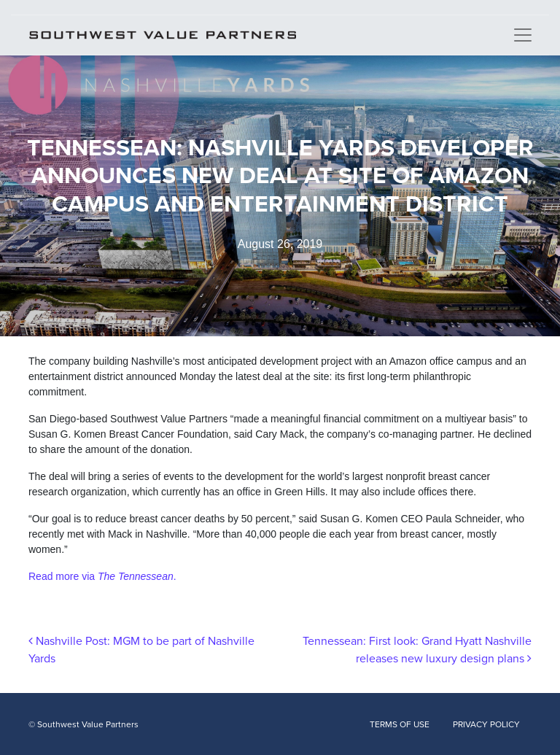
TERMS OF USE (400, 724)
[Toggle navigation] (523, 35)
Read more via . (102, 576)
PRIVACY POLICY (486, 724)
